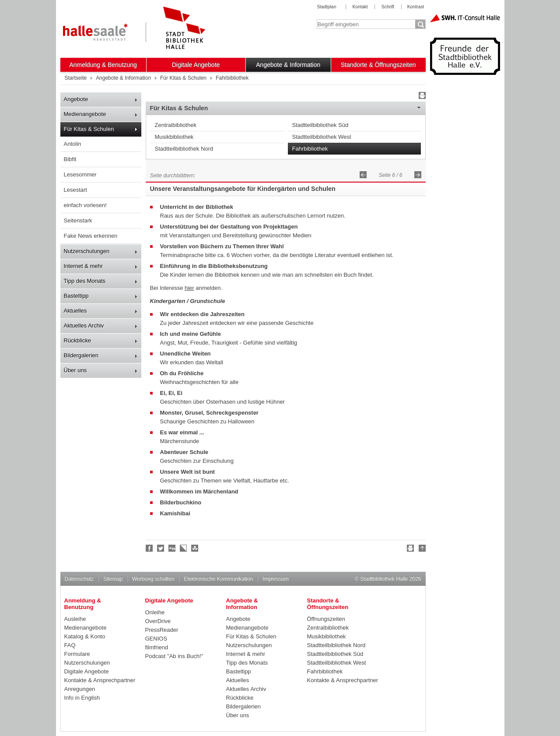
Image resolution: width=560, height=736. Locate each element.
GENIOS (156, 639)
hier (189, 288)
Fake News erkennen (91, 236)
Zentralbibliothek (176, 125)
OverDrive (158, 621)
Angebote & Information (288, 65)
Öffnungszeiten (326, 619)
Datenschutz (79, 579)
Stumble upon (195, 548)
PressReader (162, 630)
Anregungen (80, 689)
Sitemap (113, 579)
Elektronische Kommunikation (218, 579)
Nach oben (421, 549)
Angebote (76, 99)
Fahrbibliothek (310, 149)
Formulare (77, 654)
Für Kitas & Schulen (89, 129)
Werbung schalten (153, 579)
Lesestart (75, 190)
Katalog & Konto (85, 636)
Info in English (82, 698)
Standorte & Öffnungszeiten (378, 65)
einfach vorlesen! (85, 205)
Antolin (73, 144)
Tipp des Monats (85, 281)
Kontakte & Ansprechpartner (100, 680)
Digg (172, 548)
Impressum (275, 579)
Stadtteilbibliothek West (322, 137)
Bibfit (70, 159)
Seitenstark (78, 220)
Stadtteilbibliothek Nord (184, 149)
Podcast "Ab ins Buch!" (174, 656)
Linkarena (184, 548)
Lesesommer (80, 174)
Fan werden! (150, 548)
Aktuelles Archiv (84, 326)
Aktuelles (75, 311)
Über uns (75, 370)
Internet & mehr (84, 266)
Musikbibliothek (174, 137)
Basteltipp (76, 296)
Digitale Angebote (196, 65)
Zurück (363, 175)
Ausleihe (75, 619)
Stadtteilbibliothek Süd (320, 125)
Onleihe (155, 612)
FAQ (70, 645)
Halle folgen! (161, 548)
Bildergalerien (81, 355)
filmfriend (157, 647)
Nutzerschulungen (87, 251)
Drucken (421, 97)
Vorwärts (418, 175)
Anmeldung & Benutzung (103, 65)
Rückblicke (78, 340)
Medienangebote (85, 114)
